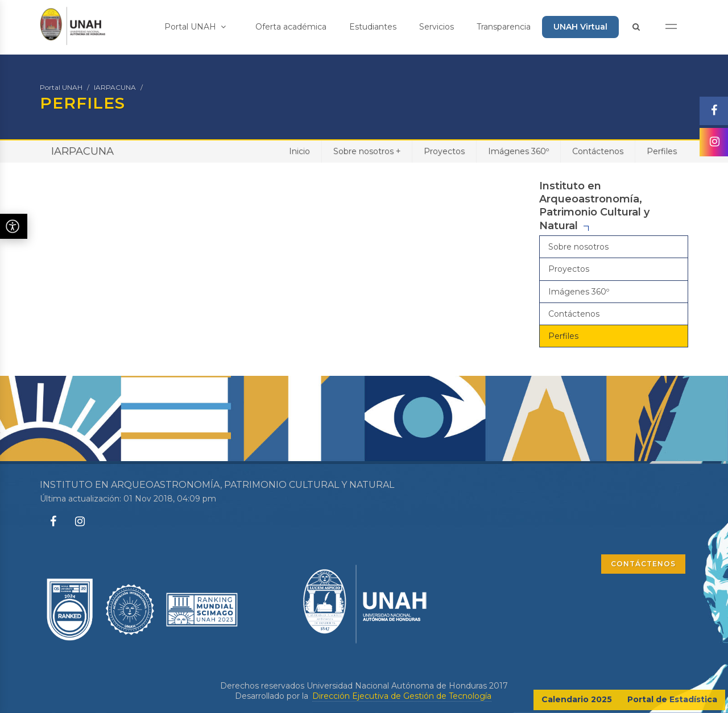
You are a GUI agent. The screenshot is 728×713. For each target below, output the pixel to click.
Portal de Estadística (672, 699)
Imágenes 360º (518, 151)
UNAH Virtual (580, 27)
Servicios (437, 27)
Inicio (299, 151)
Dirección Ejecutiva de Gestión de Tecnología (402, 696)
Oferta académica (291, 27)
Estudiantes (373, 27)
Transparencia (504, 27)
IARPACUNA (115, 87)
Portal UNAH (195, 27)
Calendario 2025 (577, 699)
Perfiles (662, 151)
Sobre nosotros (367, 151)
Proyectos (444, 151)
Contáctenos (598, 151)
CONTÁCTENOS (643, 564)
